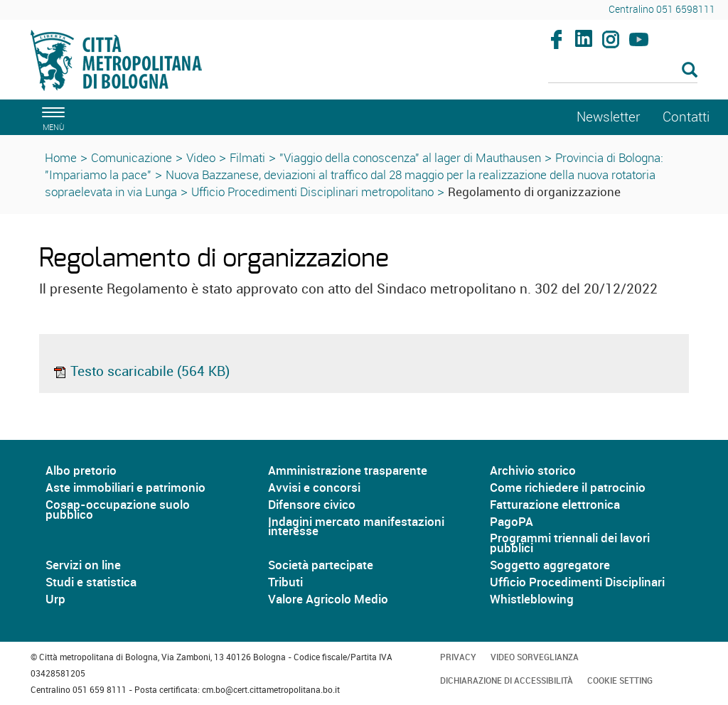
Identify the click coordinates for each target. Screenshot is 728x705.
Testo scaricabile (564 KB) (141, 371)
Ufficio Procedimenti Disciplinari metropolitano (312, 192)
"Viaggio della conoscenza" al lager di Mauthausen (410, 157)
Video (201, 157)
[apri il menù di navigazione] (51, 117)
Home (61, 157)
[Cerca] (623, 71)
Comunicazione (132, 157)
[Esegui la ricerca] (690, 71)
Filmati (247, 157)
